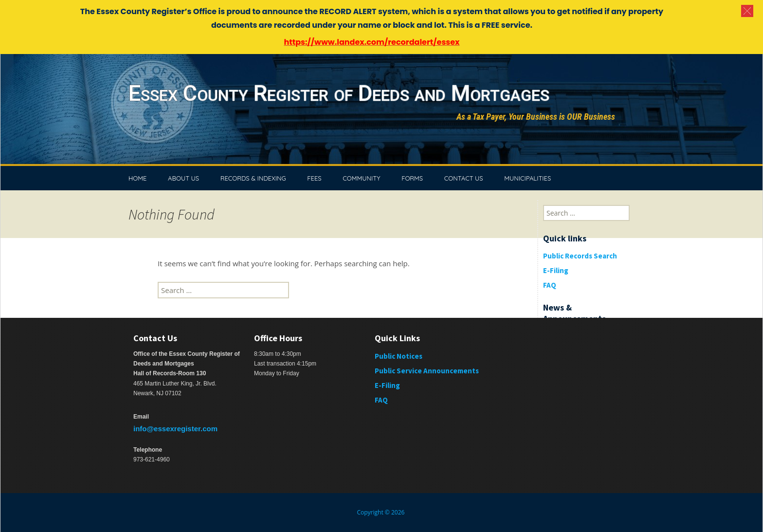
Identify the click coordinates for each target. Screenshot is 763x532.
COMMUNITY (361, 178)
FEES (314, 178)
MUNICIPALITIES (527, 178)
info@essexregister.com (175, 429)
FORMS (412, 178)
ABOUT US (183, 178)
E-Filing (556, 270)
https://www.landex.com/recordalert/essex (372, 42)
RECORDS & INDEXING (253, 178)
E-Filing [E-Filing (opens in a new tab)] (387, 385)
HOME (137, 178)
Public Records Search (580, 256)
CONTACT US (464, 178)
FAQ (550, 285)
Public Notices (399, 356)
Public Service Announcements (427, 371)
